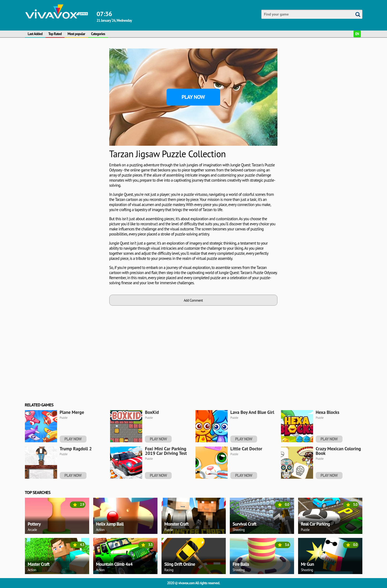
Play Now (193, 97)
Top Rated (55, 34)
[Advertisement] (65, 82)
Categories (98, 34)
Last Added (35, 34)
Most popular (76, 34)
